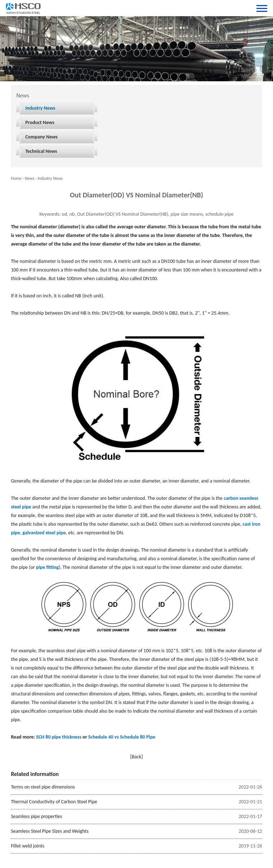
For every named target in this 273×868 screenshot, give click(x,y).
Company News (41, 137)
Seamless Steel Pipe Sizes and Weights (50, 831)
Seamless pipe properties (36, 816)
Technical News (41, 151)
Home (16, 178)
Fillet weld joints (27, 846)
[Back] (136, 757)
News (30, 178)
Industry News (40, 108)
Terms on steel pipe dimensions (43, 787)
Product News (40, 122)
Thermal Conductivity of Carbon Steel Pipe (54, 802)
